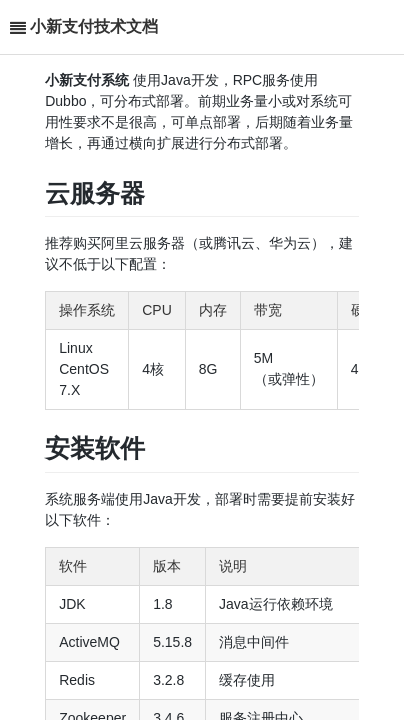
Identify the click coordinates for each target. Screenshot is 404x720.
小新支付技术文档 (94, 26)
